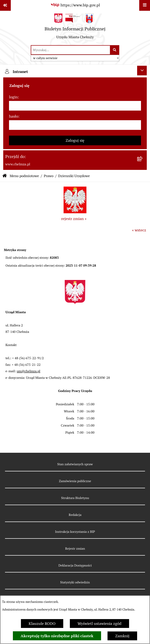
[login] (75, 106)
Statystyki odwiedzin (75, 582)
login (13, 97)
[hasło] (75, 125)
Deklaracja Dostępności (75, 565)
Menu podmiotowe (24, 176)
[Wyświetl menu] (145, 5)
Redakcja (75, 515)
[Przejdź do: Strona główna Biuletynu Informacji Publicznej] (5, 176)
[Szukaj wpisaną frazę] (115, 50)
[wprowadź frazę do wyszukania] (71, 50)
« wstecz (139, 230)
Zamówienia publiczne (75, 481)
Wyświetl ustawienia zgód (99, 624)
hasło (14, 116)
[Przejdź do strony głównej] (75, 28)
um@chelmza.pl (28, 371)
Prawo (49, 176)
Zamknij (122, 636)
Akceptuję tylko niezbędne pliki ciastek (57, 636)
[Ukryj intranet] (142, 71)
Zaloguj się (75, 140)
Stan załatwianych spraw (75, 464)
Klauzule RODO (42, 624)
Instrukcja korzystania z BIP (75, 532)
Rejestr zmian (75, 549)
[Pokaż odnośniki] (5, 5)
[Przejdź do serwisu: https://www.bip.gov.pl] (75, 5)
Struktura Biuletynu (75, 498)
